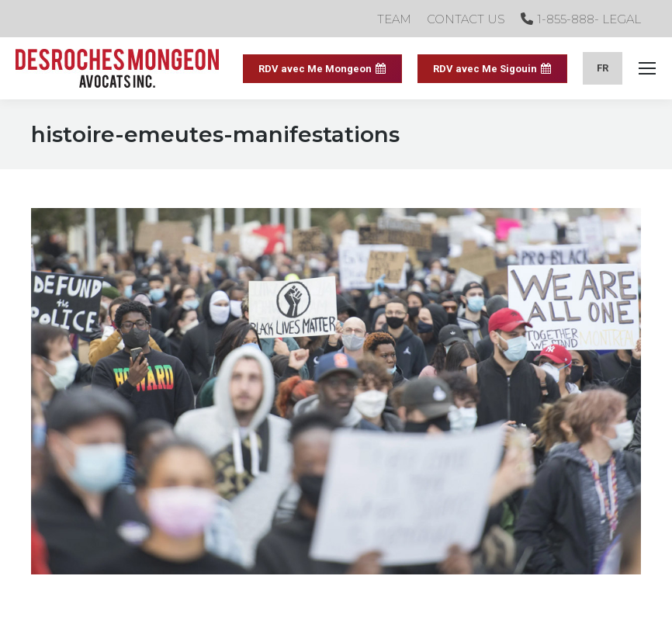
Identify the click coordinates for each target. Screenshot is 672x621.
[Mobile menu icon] (647, 68)
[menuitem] (603, 68)
